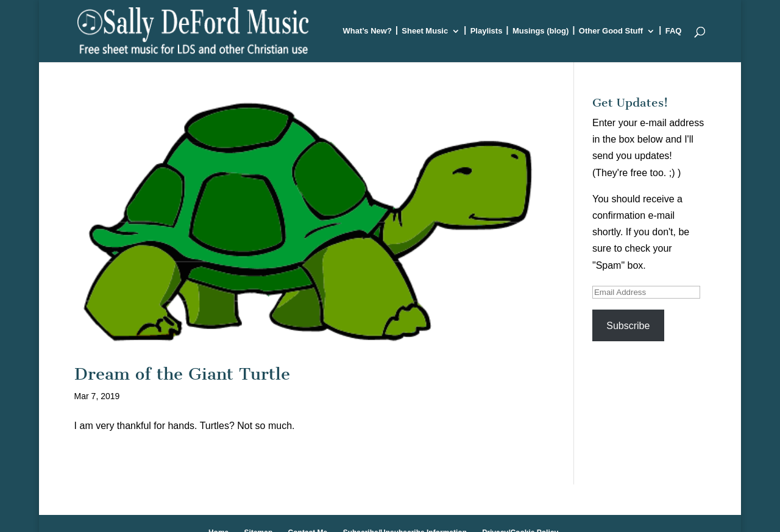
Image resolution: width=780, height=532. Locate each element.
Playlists (487, 31)
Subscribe (628, 326)
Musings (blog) (541, 31)
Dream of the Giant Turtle (182, 374)
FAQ (674, 31)
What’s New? (367, 31)
